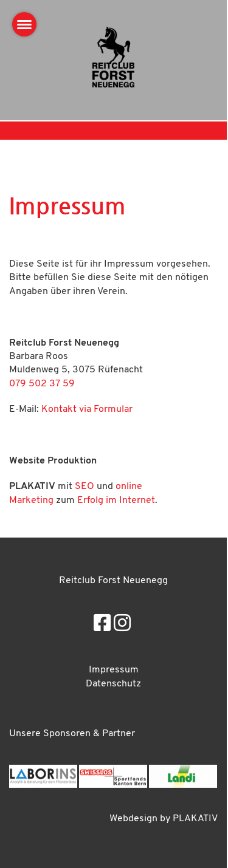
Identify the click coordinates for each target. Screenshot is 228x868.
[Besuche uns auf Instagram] (122, 625)
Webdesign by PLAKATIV (164, 819)
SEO (85, 487)
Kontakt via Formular (87, 409)
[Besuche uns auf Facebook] (102, 625)
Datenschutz (113, 684)
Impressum (114, 670)
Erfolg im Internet (116, 501)
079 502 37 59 (42, 384)
